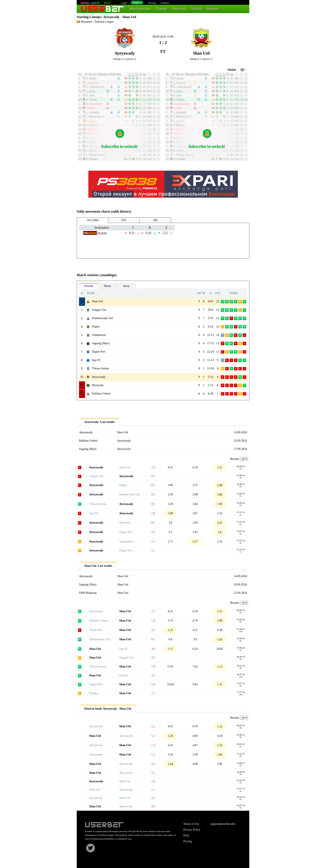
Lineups (162, 9)
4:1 (153, 476)
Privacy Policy (192, 830)
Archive (196, 9)
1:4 (153, 621)
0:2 (153, 639)
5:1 (153, 736)
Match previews (141, 9)
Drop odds (179, 9)
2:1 (153, 773)
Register (137, 2)
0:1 (153, 485)
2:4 (153, 684)
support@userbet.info (223, 824)
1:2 (153, 467)
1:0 (153, 513)
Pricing (152, 3)
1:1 (153, 542)
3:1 (153, 630)
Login (124, 3)
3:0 (153, 649)
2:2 (153, 658)
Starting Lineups (89, 17)
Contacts (165, 3)
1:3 (153, 745)
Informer (213, 9)
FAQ (186, 836)
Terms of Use (191, 824)
